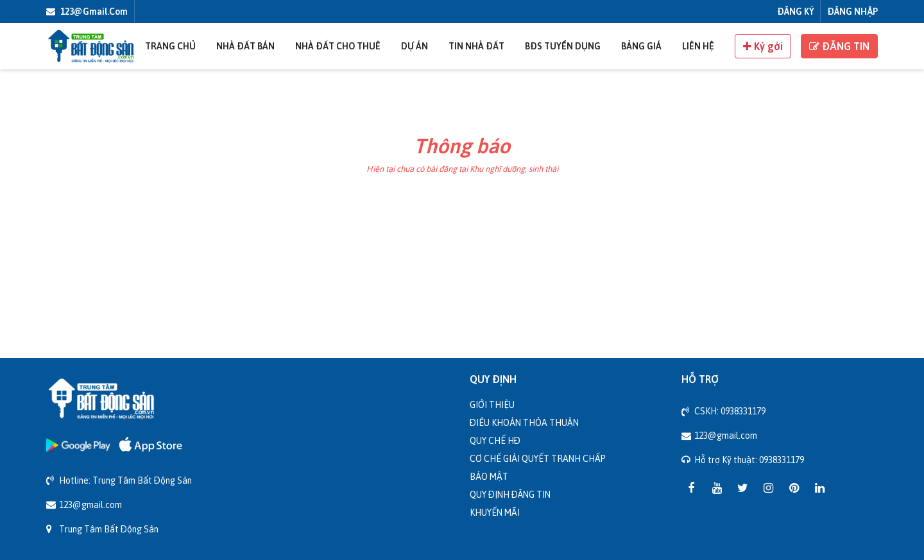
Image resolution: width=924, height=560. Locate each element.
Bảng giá (641, 46)
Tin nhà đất (476, 46)
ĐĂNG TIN (839, 46)
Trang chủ (170, 46)
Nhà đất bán (245, 46)
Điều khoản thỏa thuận (524, 422)
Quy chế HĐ (495, 440)
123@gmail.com (87, 11)
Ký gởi (763, 46)
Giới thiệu (492, 404)
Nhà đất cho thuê (338, 46)
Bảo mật (489, 476)
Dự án (415, 46)
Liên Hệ (698, 46)
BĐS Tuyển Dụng (563, 46)
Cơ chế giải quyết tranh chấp (538, 458)
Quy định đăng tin (510, 494)
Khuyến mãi (495, 512)
